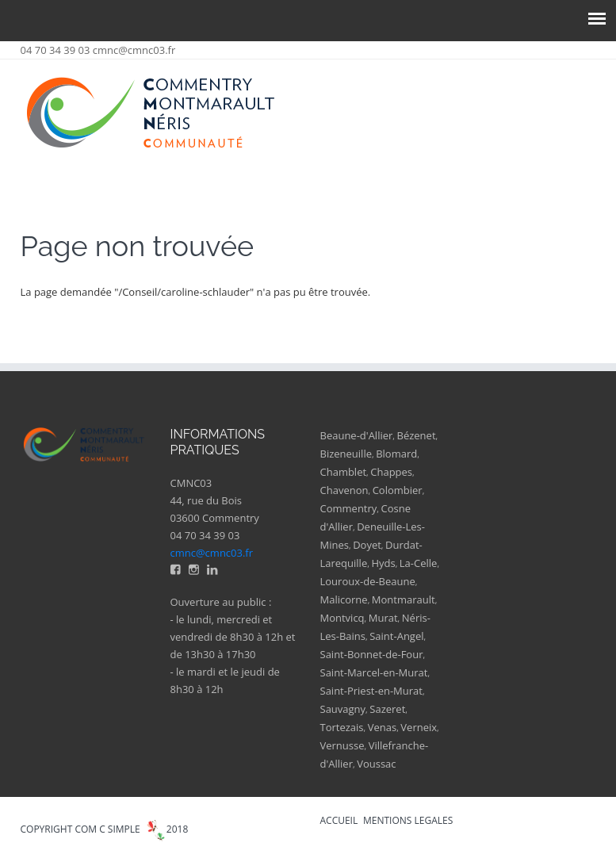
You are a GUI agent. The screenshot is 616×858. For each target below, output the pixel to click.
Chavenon (344, 490)
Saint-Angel (396, 636)
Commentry (349, 508)
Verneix (419, 727)
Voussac (376, 764)
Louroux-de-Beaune (368, 581)
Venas (382, 727)
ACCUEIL (339, 820)
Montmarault (404, 599)
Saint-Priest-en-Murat (371, 691)
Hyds (383, 563)
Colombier (398, 490)
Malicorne (344, 599)
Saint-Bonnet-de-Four (372, 654)
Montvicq (342, 618)
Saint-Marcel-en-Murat (374, 672)
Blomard (396, 454)
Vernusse (342, 745)
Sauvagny (343, 709)
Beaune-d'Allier (357, 435)
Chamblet (344, 472)
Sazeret (387, 709)
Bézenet (417, 435)
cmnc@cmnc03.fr (134, 50)
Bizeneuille (346, 454)
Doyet (367, 545)
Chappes (391, 472)
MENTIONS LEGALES (408, 820)
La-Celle (419, 563)
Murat (383, 618)
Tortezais (342, 727)
